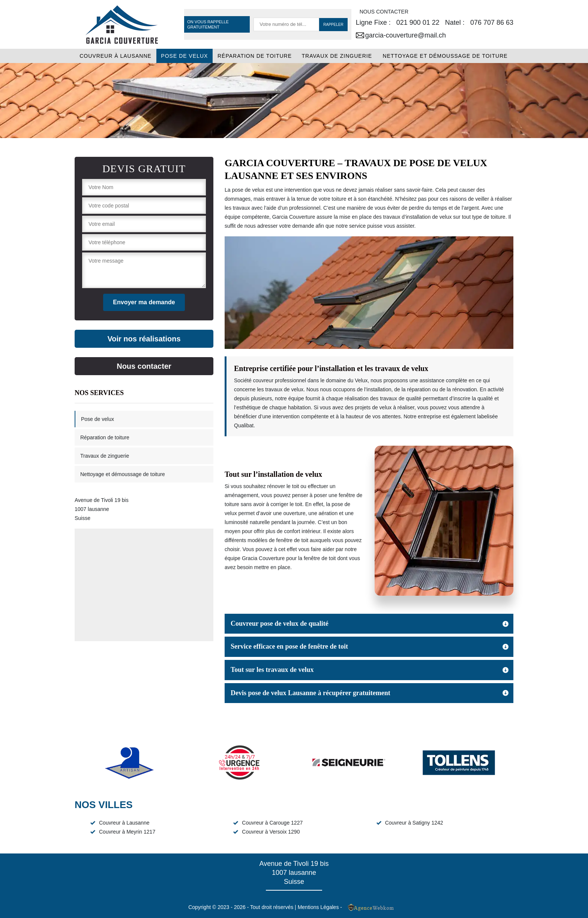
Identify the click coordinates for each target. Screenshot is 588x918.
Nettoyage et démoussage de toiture (445, 56)
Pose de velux (184, 56)
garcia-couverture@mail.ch (401, 35)
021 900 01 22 (418, 23)
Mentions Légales (318, 907)
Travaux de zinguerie (337, 56)
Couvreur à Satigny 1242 (414, 823)
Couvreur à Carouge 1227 (272, 823)
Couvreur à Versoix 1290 (271, 832)
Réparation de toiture (255, 56)
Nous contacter (144, 366)
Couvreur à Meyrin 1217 (127, 832)
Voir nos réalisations (144, 339)
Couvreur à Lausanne (115, 56)
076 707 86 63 (492, 23)
